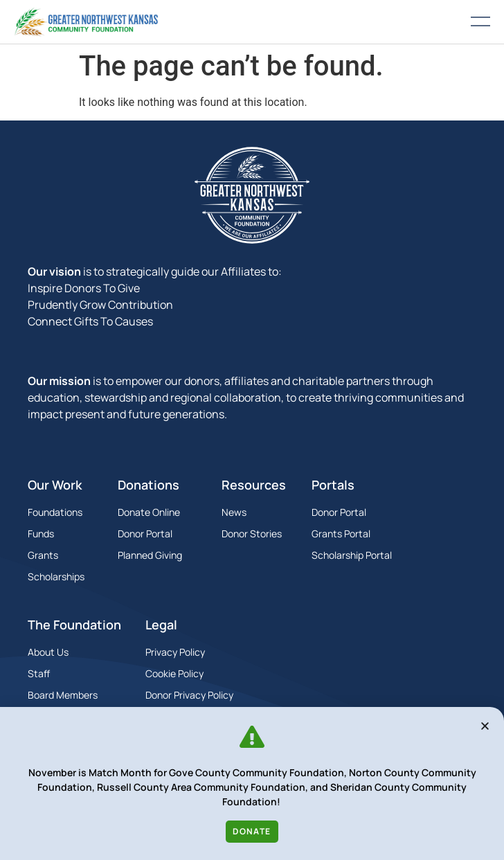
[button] (485, 726)
